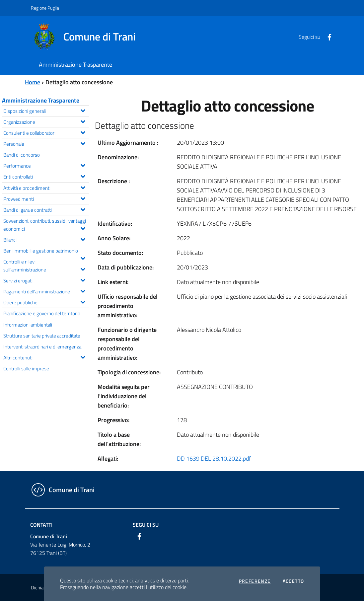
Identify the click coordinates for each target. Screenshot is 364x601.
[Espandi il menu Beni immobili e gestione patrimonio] (83, 258)
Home (33, 82)
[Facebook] (327, 37)
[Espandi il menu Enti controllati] (83, 176)
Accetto (293, 581)
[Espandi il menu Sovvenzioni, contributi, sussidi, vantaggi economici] (83, 228)
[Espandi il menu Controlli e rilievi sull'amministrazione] (83, 268)
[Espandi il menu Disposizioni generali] (83, 110)
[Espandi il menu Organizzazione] (83, 121)
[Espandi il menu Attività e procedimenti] (83, 187)
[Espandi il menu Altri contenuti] (83, 356)
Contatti (41, 525)
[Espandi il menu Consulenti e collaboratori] (83, 132)
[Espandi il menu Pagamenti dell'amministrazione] (83, 290)
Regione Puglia (45, 8)
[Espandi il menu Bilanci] (83, 239)
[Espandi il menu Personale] (83, 143)
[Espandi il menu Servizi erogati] (83, 279)
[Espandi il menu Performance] (83, 165)
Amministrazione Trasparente (41, 100)
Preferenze (255, 581)
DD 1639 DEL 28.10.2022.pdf (214, 458)
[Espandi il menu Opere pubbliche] (83, 301)
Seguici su (146, 525)
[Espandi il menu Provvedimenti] (83, 198)
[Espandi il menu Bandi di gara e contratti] (83, 209)
